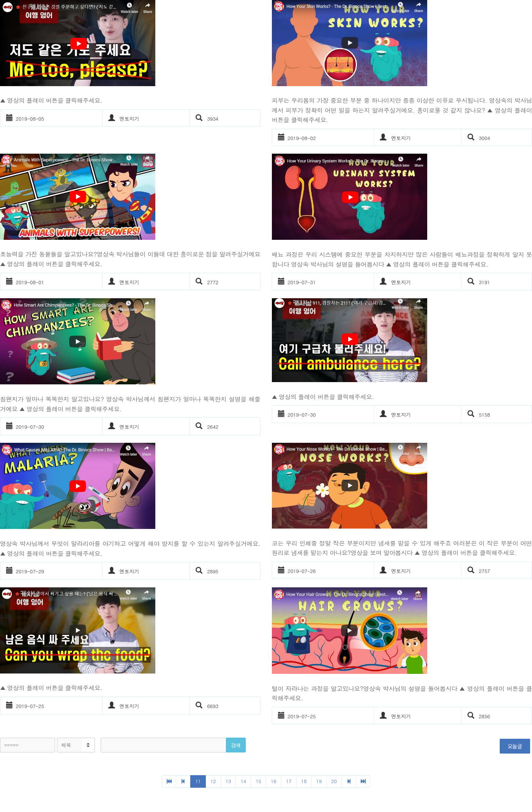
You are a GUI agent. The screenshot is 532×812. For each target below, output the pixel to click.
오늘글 (515, 746)
